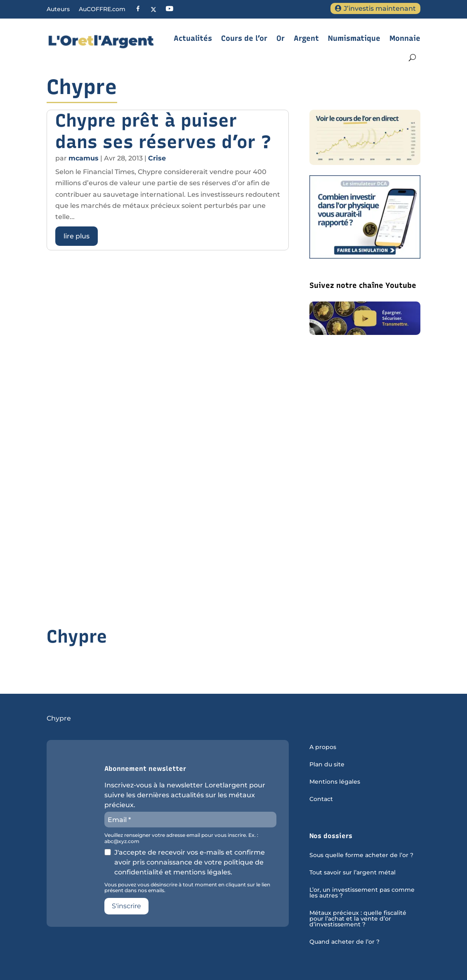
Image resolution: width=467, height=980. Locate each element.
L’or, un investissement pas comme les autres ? (362, 893)
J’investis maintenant (380, 8)
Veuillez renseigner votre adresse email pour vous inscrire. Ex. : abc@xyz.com (181, 838)
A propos (323, 747)
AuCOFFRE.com (102, 9)
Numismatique (354, 38)
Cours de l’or (244, 38)
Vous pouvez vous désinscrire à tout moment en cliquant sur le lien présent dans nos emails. (187, 888)
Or (281, 38)
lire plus (77, 236)
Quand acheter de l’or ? (344, 942)
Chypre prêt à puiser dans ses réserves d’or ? (163, 131)
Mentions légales (335, 782)
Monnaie (405, 38)
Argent (306, 38)
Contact (321, 799)
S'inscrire (126, 906)
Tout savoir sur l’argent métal (353, 873)
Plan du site (327, 765)
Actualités (193, 38)
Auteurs (58, 9)
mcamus (84, 158)
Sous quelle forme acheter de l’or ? (361, 855)
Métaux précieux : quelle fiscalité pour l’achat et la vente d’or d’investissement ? (358, 919)
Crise (157, 158)
